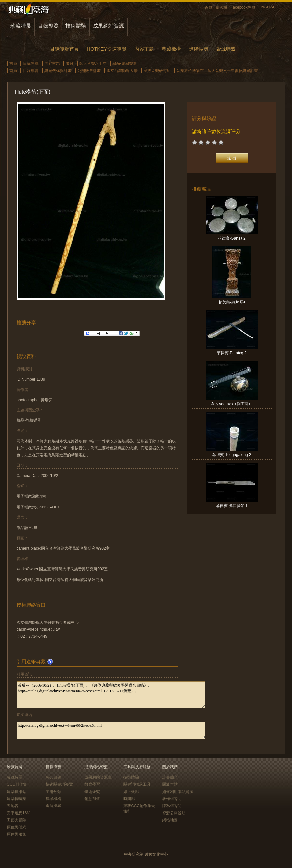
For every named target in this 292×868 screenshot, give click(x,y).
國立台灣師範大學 (122, 71)
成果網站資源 (108, 26)
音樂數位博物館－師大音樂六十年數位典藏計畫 (217, 71)
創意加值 (92, 799)
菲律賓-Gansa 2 (232, 238)
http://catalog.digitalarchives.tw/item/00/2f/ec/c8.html (111, 731)
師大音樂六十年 (93, 63)
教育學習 (92, 784)
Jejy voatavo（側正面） (232, 404)
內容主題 (144, 49)
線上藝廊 (131, 792)
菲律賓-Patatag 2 (232, 353)
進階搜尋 (199, 49)
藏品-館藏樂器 (125, 63)
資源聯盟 (226, 49)
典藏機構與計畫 (58, 71)
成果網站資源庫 (98, 777)
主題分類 (53, 792)
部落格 (221, 7)
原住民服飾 (17, 834)
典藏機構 (171, 49)
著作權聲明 (172, 799)
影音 (70, 63)
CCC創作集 (17, 784)
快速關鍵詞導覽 (59, 784)
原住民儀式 (17, 827)
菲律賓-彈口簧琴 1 (232, 506)
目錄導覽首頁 (64, 49)
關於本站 (170, 784)
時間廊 (129, 799)
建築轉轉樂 (17, 799)
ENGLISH (267, 7)
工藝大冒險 (17, 820)
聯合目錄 (53, 777)
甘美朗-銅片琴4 (232, 302)
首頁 (208, 7)
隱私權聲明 (172, 806)
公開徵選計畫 (89, 71)
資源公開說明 (174, 813)
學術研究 (92, 792)
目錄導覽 (48, 26)
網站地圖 (170, 820)
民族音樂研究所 (157, 71)
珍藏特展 (21, 26)
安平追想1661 (19, 813)
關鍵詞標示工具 (137, 784)
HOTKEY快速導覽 (107, 49)
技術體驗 (76, 26)
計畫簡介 (170, 777)
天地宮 (13, 806)
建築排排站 (17, 792)
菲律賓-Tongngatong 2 (232, 455)
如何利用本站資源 (178, 792)
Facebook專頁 (243, 7)
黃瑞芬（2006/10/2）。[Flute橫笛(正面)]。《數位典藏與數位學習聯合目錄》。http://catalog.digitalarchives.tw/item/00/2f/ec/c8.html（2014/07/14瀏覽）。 (111, 695)
